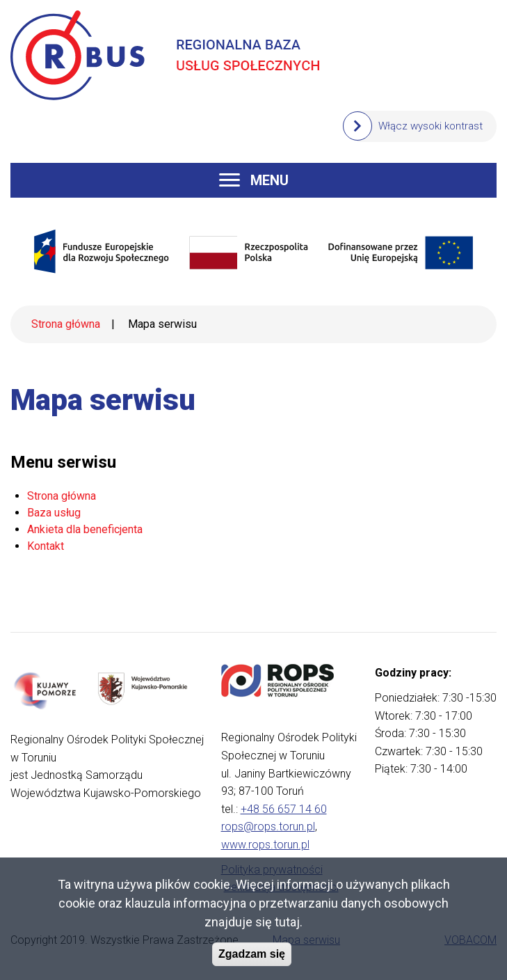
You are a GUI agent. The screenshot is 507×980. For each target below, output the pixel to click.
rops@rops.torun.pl (268, 827)
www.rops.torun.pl (265, 845)
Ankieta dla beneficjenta (85, 529)
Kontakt (46, 546)
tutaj (287, 926)
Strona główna (66, 324)
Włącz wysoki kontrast (430, 126)
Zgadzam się (252, 958)
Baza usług (54, 513)
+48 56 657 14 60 (284, 809)
